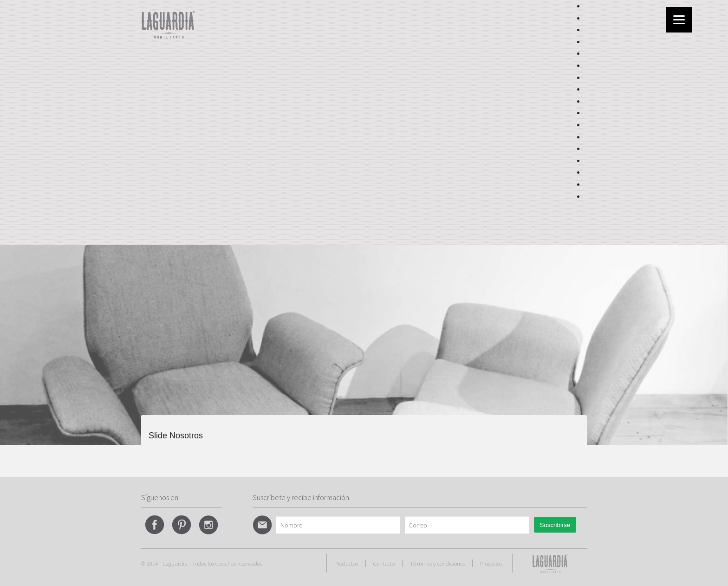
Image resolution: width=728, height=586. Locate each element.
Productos (346, 563)
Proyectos (491, 563)
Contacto (384, 563)
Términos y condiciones (437, 563)
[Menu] (679, 20)
